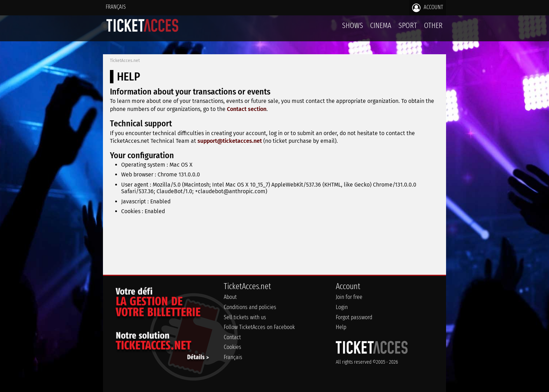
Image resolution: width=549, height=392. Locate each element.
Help (341, 327)
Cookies (232, 347)
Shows (353, 25)
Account (428, 8)
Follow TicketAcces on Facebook (259, 327)
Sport (408, 25)
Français (116, 7)
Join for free (349, 297)
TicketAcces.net (125, 61)
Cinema (381, 25)
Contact (232, 337)
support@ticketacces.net (230, 141)
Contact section (247, 109)
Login (342, 307)
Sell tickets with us (245, 317)
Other (433, 25)
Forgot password (354, 317)
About (230, 297)
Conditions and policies (250, 307)
